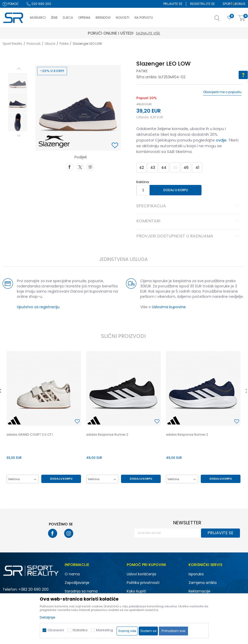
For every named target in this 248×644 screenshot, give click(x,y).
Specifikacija (189, 206)
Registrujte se (202, 4)
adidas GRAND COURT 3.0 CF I (30, 434)
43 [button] (153, 168)
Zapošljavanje (77, 583)
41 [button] (197, 168)
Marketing (105, 630)
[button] (222, 20)
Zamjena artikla (203, 583)
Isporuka (196, 574)
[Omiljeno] (230, 18)
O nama (72, 574)
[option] (18, 83)
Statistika (80, 630)
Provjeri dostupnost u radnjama (189, 236)
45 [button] (175, 168)
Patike (64, 44)
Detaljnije (48, 617)
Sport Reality (12, 44)
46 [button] (186, 168)
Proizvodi (33, 44)
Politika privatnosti (143, 583)
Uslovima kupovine (169, 307)
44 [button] (164, 168)
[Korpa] (242, 18)
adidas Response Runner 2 (107, 434)
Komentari (189, 221)
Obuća (50, 44)
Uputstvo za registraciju (38, 307)
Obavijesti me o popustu (222, 92)
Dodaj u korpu (176, 190)
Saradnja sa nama (81, 591)
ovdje (221, 140)
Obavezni (56, 630)
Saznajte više (148, 33)
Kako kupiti (136, 591)
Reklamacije (199, 591)
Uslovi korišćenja (141, 574)
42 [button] (142, 168)
